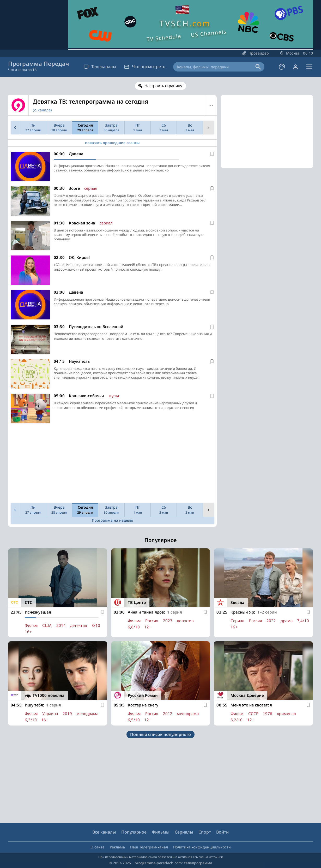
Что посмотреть (145, 67)
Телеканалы (100, 67)
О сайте (98, 847)
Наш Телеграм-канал (149, 847)
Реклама (117, 847)
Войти (222, 832)
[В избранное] (212, 154)
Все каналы (104, 832)
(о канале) (42, 110)
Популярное (134, 832)
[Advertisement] (111, 465)
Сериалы (184, 832)
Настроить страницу (163, 86)
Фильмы (161, 832)
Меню (211, 105)
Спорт (205, 832)
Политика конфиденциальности (202, 847)
